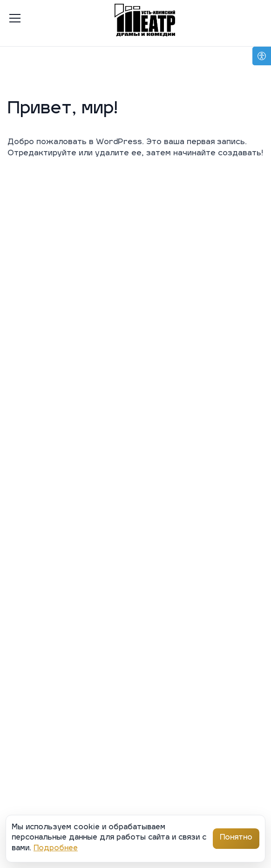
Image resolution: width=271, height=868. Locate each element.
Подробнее (56, 849)
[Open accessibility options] (262, 56)
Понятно (236, 838)
